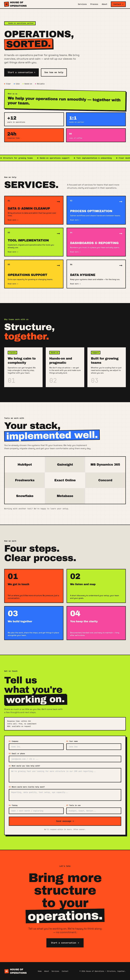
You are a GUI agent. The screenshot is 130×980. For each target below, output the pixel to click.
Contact (65, 971)
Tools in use (73, 805)
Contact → (118, 4)
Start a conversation (21, 72)
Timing (13, 805)
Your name (72, 741)
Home (40, 971)
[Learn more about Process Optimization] (96, 210)
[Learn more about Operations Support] (34, 274)
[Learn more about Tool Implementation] (34, 242)
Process (94, 4)
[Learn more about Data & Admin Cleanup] (34, 210)
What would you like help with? (24, 766)
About (104, 4)
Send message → (65, 821)
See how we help (54, 72)
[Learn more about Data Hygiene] (96, 274)
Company (14, 741)
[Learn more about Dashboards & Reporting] (96, 242)
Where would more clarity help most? (27, 787)
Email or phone (17, 754)
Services (82, 4)
